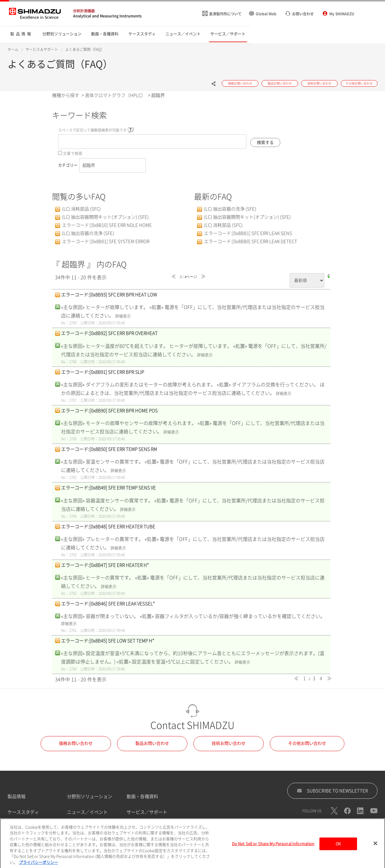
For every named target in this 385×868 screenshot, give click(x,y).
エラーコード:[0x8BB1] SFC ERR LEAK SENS (248, 233)
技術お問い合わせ (229, 743)
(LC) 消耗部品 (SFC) (81, 209)
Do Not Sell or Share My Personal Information (273, 847)
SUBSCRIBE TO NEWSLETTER (333, 791)
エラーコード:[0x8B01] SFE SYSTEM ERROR (106, 241)
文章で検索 (73, 153)
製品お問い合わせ (152, 743)
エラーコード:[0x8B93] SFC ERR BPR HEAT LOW (109, 295)
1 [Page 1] (304, 678)
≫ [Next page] (329, 678)
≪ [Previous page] (296, 678)
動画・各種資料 (142, 796)
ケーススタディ (23, 812)
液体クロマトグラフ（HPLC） (115, 95)
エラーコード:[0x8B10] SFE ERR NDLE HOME (107, 225)
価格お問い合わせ (76, 743)
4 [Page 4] (321, 678)
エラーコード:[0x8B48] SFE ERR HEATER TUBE (108, 527)
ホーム (13, 49)
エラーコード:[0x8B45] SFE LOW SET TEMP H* (108, 641)
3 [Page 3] (314, 678)
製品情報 (17, 796)
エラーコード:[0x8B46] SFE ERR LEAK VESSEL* (108, 604)
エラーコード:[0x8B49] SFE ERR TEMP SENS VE (108, 488)
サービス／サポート (147, 812)
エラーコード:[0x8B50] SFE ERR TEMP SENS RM (109, 449)
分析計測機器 (84, 11)
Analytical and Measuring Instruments (107, 16)
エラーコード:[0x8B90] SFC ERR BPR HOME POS (109, 411)
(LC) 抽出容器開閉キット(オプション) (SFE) (105, 217)
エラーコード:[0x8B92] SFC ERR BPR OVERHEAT (109, 333)
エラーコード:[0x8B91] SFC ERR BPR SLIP (103, 372)
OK (338, 847)
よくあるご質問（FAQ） (85, 49)
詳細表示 (123, 316)
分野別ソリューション (90, 796)
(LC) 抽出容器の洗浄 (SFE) (88, 233)
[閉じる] (375, 847)
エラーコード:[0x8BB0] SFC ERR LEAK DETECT (251, 241)
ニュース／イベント (87, 812)
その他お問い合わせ (307, 743)
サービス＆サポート (42, 49)
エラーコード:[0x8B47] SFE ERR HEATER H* (105, 565)
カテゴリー (68, 165)
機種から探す (66, 95)
